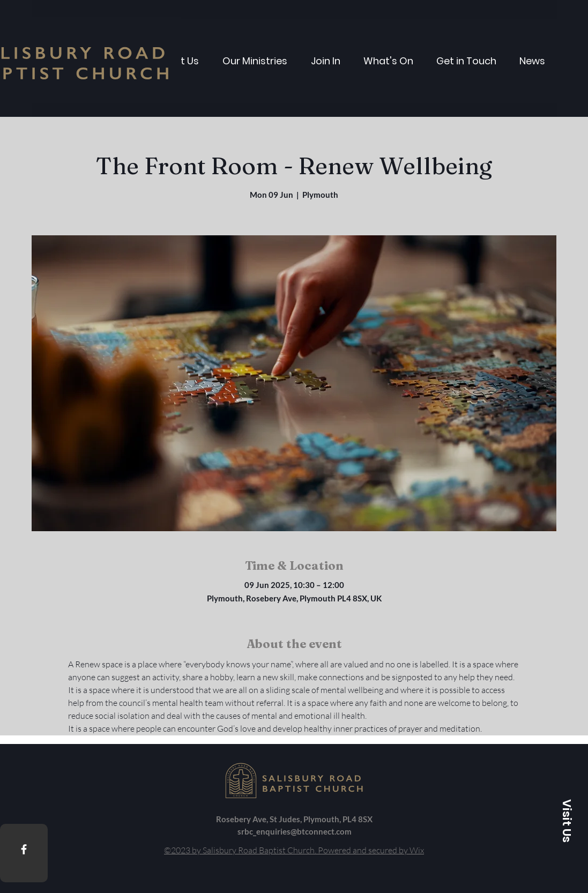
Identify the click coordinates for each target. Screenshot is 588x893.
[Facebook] (24, 849)
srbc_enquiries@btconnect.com (295, 831)
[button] (567, 821)
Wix (417, 850)
